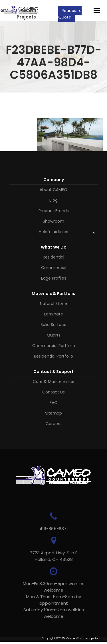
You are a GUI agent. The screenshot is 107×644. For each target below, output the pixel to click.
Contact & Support (53, 372)
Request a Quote (70, 14)
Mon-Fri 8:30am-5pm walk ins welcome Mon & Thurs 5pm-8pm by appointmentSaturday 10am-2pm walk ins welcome (54, 600)
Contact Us (53, 392)
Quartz (54, 335)
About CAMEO (53, 190)
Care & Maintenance (54, 382)
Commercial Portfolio (54, 346)
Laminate (54, 314)
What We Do (54, 247)
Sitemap (53, 413)
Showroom (53, 221)
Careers (53, 424)
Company (54, 180)
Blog (53, 200)
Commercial (54, 268)
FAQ (54, 403)
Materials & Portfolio (54, 294)
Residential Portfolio (53, 356)
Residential (53, 257)
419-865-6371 (54, 529)
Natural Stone (53, 303)
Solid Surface (53, 325)
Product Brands (54, 211)
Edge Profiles (54, 278)
